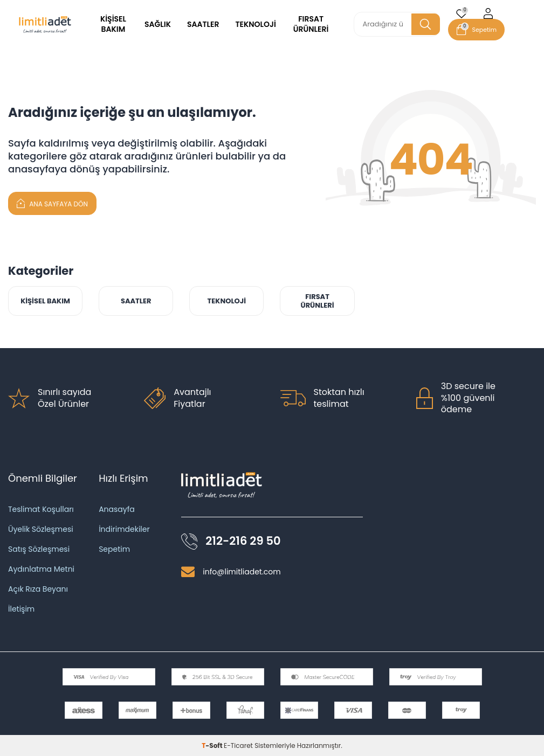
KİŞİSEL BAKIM (113, 24)
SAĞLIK (158, 24)
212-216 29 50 (243, 541)
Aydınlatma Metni (41, 569)
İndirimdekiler (124, 529)
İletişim (21, 609)
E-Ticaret (238, 745)
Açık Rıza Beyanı (38, 589)
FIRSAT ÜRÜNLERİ (311, 24)
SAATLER (203, 24)
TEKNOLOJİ (255, 24)
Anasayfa (117, 509)
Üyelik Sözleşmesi (41, 529)
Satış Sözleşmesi (39, 549)
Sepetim (114, 549)
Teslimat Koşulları (41, 509)
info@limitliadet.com (242, 572)
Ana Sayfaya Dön (52, 203)
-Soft (213, 745)
